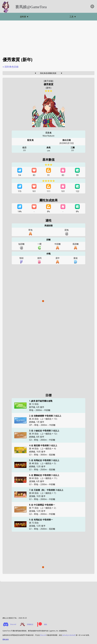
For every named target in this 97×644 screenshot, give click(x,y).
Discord (43, 635)
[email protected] (69, 635)
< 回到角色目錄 (11, 67)
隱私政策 (6, 639)
